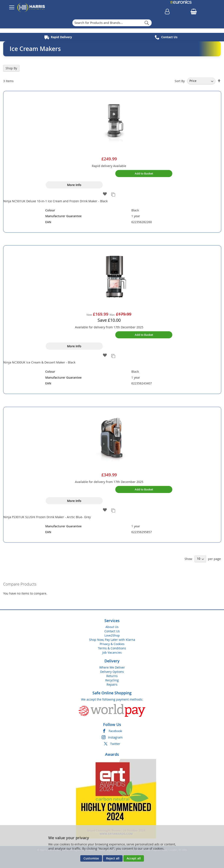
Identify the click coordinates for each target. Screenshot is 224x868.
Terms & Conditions (112, 648)
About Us (112, 627)
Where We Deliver (112, 667)
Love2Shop (112, 635)
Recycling (112, 680)
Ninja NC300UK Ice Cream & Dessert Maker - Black (39, 362)
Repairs (112, 684)
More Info (74, 185)
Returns (112, 676)
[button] (105, 194)
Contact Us (112, 631)
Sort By (180, 81)
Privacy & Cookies (112, 644)
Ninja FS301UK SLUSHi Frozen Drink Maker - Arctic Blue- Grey (47, 517)
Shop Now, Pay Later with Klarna (112, 640)
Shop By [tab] (11, 68)
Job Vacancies (112, 652)
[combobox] (112, 23)
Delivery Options (112, 672)
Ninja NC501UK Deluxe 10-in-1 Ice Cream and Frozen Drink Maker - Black (56, 201)
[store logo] (31, 7)
